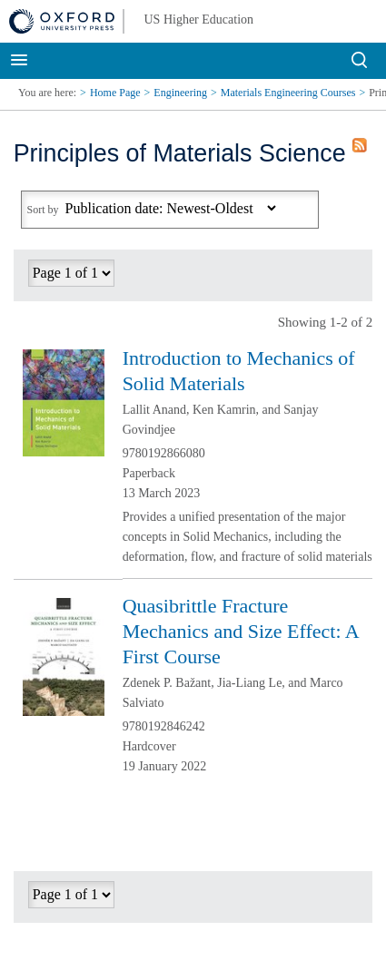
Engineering (180, 93)
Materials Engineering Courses (288, 93)
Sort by (43, 210)
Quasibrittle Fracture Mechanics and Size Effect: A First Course (241, 631)
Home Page (115, 93)
